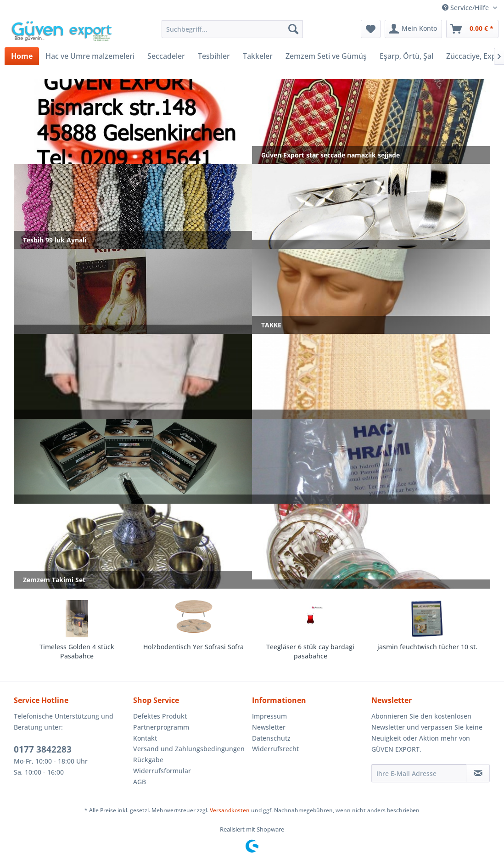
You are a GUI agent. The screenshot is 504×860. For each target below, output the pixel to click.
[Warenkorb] (472, 29)
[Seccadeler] (166, 56)
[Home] (22, 56)
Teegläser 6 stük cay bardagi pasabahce (310, 651)
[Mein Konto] (413, 29)
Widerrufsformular (162, 771)
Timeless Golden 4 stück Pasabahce (77, 651)
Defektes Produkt (160, 716)
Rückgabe (148, 760)
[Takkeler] (258, 56)
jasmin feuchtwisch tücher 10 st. (427, 647)
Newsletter (269, 727)
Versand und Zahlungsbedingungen (189, 749)
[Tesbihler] (214, 56)
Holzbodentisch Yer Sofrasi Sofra (193, 647)
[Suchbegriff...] (232, 29)
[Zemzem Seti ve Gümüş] (326, 56)
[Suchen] (293, 29)
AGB (140, 782)
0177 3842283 (43, 749)
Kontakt (145, 738)
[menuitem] (232, 29)
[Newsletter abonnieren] (478, 773)
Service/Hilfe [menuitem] (466, 8)
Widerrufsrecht (275, 749)
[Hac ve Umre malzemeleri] (90, 56)
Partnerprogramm (161, 727)
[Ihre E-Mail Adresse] (419, 773)
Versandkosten (230, 810)
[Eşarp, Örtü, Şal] (406, 56)
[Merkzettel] (371, 29)
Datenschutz (271, 738)
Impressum (269, 716)
